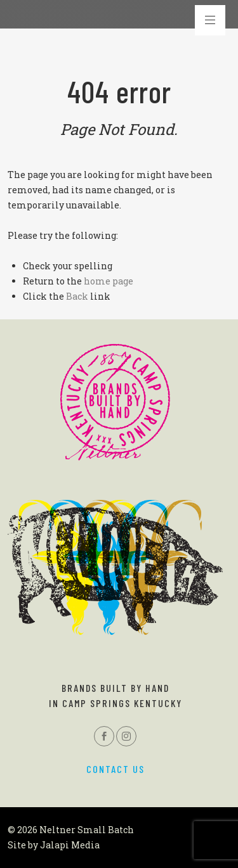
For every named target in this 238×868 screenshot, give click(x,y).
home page (109, 281)
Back (77, 296)
